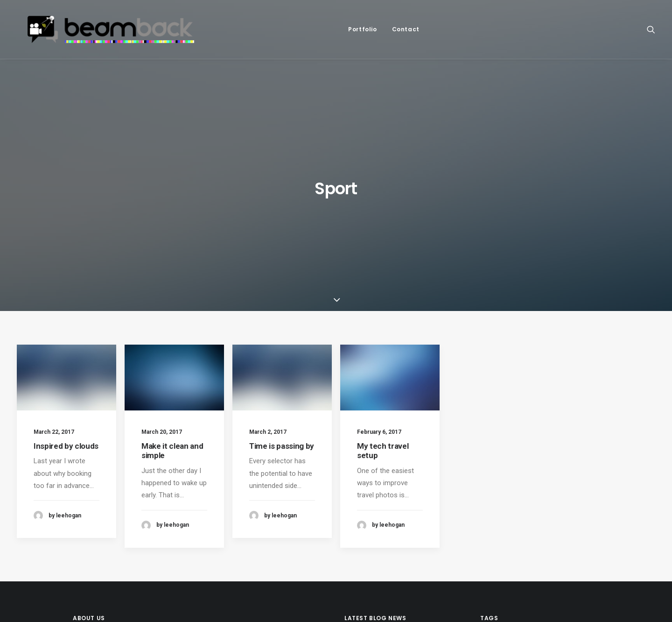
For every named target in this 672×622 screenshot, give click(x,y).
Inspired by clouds (66, 303)
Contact (419, 33)
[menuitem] (376, 34)
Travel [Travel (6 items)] (519, 513)
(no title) (357, 496)
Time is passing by (282, 312)
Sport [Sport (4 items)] (544, 498)
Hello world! (362, 541)
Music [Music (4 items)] (515, 498)
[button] (651, 34)
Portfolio (376, 33)
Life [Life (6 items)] (489, 498)
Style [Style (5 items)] (573, 498)
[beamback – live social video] (125, 34)
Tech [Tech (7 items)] (491, 513)
